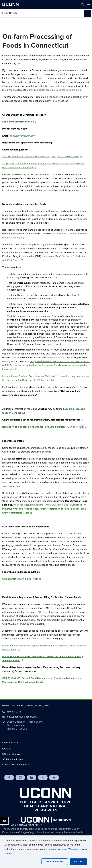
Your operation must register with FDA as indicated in (45, 509)
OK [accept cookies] (78, 861)
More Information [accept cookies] (55, 862)
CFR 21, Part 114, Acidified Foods (22, 579)
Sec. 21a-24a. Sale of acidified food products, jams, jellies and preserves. (42, 157)
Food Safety (10, 13)
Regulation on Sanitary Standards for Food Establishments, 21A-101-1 (45, 427)
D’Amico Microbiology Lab (16, 765)
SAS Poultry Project (13, 759)
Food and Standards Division (20, 122)
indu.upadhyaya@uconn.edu (22, 717)
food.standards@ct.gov (23, 136)
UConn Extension (12, 754)
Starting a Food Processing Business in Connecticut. (54, 90)
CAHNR (6, 749)
